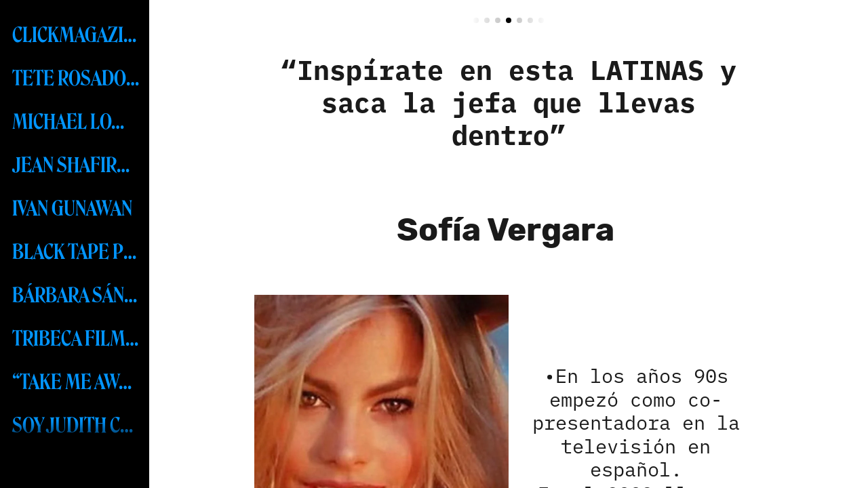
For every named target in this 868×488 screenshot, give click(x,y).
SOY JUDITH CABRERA (76, 426)
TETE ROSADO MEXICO (76, 79)
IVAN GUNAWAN (72, 209)
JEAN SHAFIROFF (76, 165)
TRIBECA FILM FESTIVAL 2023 (76, 339)
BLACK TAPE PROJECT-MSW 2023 (76, 252)
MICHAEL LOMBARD (76, 122)
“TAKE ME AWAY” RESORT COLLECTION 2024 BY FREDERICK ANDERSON (76, 382)
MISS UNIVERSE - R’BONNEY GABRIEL (76, 469)
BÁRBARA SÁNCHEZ (76, 296)
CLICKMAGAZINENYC (76, 35)
